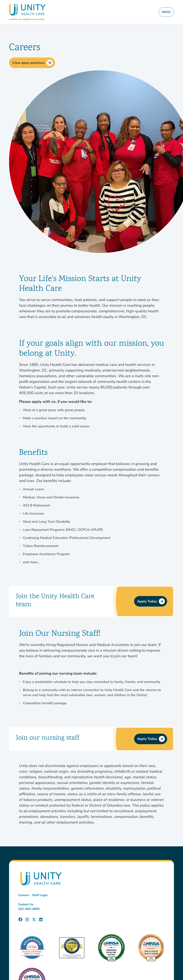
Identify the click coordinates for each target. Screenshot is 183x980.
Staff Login (40, 895)
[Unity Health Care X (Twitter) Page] (34, 919)
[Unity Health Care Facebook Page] (20, 919)
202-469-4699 (29, 909)
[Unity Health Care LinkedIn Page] (41, 919)
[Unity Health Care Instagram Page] (27, 919)
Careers (24, 895)
